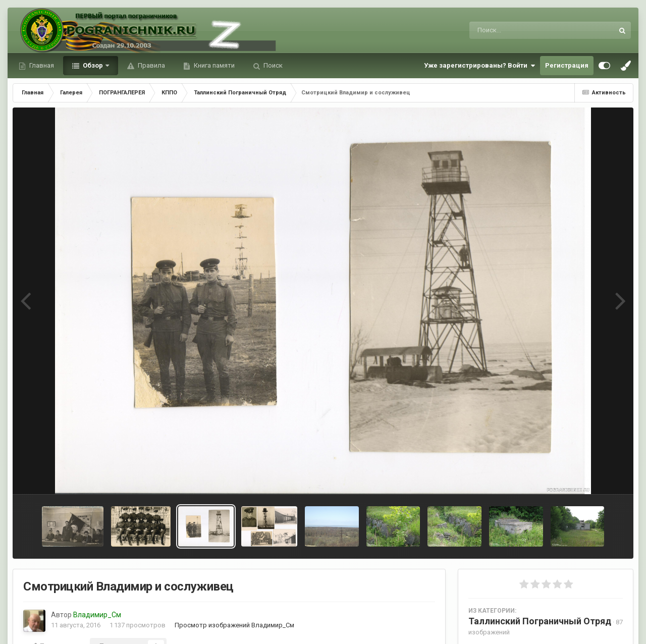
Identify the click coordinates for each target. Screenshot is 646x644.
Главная (41, 65)
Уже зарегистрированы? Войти (479, 66)
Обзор (93, 65)
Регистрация (567, 65)
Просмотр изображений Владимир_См (234, 625)
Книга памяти (213, 65)
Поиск (272, 65)
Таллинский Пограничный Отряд (540, 621)
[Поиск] (523, 30)
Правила (151, 65)
